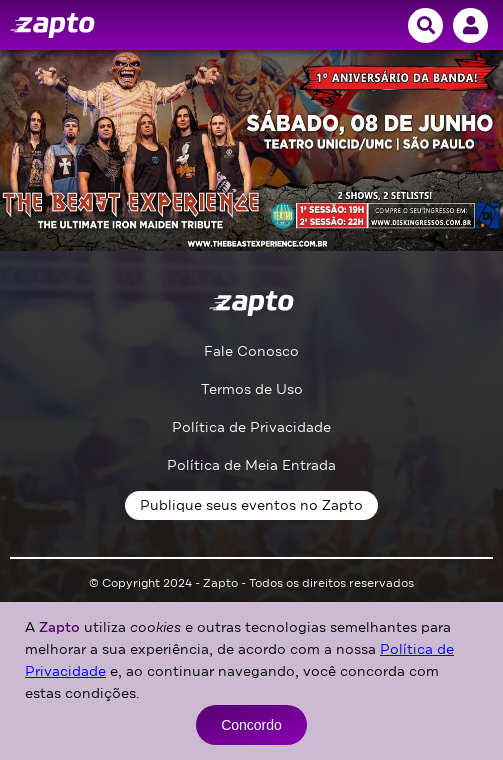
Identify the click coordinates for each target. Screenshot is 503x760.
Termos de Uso (252, 389)
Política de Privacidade (251, 427)
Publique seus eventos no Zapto (251, 505)
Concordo (251, 725)
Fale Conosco (251, 351)
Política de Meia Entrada (251, 465)
